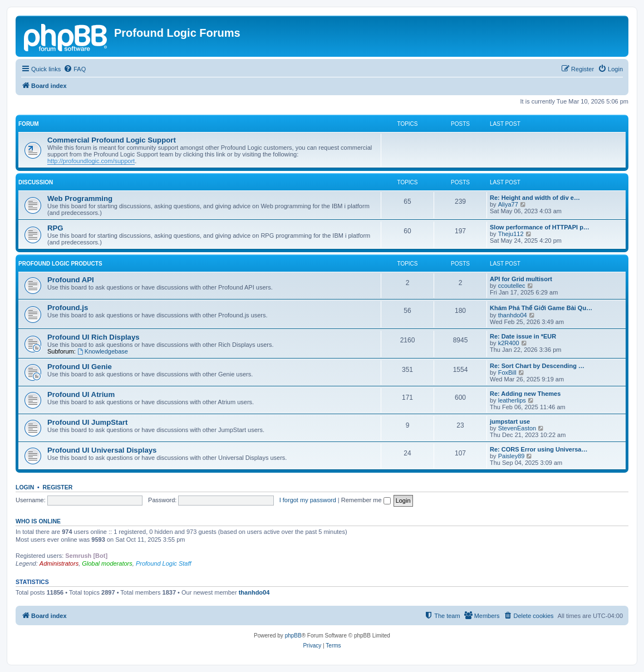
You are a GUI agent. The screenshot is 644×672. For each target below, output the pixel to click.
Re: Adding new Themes (525, 394)
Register (58, 487)
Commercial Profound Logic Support (112, 140)
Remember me (366, 500)
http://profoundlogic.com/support (91, 161)
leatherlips (512, 400)
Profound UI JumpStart (87, 422)
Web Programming (80, 198)
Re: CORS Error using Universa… (539, 449)
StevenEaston (517, 428)
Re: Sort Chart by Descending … (537, 366)
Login (25, 487)
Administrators (59, 563)
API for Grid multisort (521, 279)
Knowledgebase (103, 351)
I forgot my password (308, 500)
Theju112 (511, 234)
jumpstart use (510, 421)
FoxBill (507, 372)
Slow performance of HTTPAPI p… (540, 227)
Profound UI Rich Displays (94, 337)
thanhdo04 (513, 315)
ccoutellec (512, 286)
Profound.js (68, 308)
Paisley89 (512, 456)
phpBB (293, 636)
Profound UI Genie (80, 367)
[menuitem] (75, 69)
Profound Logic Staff (164, 563)
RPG (55, 228)
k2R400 (509, 343)
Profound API (71, 280)
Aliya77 (508, 204)
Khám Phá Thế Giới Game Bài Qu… (541, 308)
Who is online (38, 521)
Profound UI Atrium (81, 394)
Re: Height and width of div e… (535, 198)
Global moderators (107, 563)
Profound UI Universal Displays (102, 450)
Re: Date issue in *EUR (523, 336)
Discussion (36, 182)
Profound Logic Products (60, 264)
